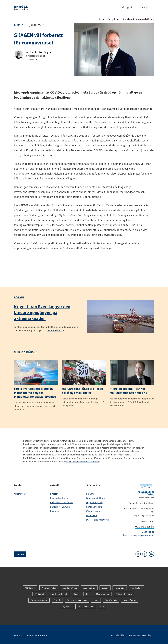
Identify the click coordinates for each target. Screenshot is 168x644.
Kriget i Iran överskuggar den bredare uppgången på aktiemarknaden (42, 312)
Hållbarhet (39, 594)
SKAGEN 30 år (111, 600)
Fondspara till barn (95, 498)
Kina (88, 594)
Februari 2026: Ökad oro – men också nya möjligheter (82, 390)
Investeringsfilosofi (60, 498)
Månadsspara (93, 511)
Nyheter (54, 494)
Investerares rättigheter (98, 520)
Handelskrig (136, 588)
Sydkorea (67, 606)
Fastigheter (120, 588)
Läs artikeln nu (55, 330)
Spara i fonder (130, 600)
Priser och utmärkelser (77, 600)
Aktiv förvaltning (70, 588)
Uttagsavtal (92, 515)
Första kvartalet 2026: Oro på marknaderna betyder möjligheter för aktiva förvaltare (35, 392)
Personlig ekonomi (39, 600)
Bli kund (90, 494)
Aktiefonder (20, 494)
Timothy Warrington (41, 52)
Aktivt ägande (89, 588)
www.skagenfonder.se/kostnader (83, 462)
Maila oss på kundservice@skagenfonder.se (139, 533)
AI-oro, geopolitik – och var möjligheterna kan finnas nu (128, 390)
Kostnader (55, 511)
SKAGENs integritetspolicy (140, 635)
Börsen (19, 25)
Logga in (20, 554)
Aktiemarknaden (49, 588)
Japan (77, 594)
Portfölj (57, 600)
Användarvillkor (118, 635)
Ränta (96, 600)
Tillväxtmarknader (86, 606)
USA (102, 606)
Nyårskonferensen (124, 594)
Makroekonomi (103, 594)
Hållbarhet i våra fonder (62, 502)
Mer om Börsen (26, 352)
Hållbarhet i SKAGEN (60, 507)
